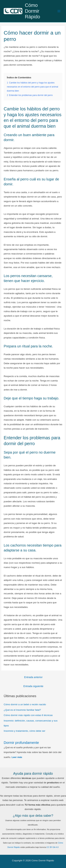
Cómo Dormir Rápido (32, 11)
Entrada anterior (33, 677)
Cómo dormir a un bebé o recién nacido (25, 704)
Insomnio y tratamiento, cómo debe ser (24, 731)
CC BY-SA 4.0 (52, 847)
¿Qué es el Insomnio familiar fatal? (22, 710)
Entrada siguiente (33, 686)
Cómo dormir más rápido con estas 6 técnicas (28, 715)
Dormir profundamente (21, 743)
